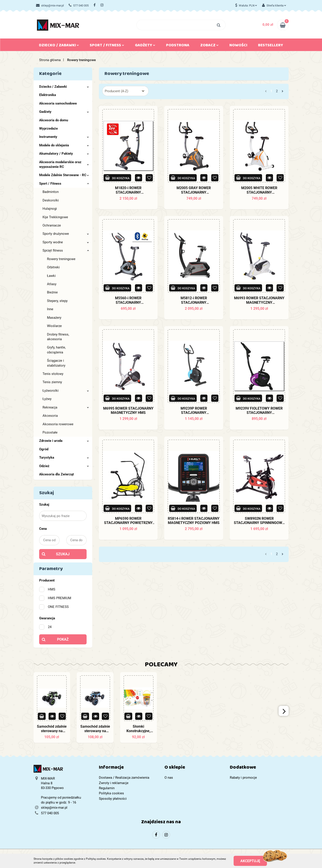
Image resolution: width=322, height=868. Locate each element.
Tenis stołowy (53, 374)
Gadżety (145, 46)
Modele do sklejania (64, 145)
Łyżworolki (66, 391)
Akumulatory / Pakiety (64, 154)
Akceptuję (250, 861)
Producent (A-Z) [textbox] (116, 91)
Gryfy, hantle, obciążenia (56, 350)
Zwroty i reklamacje (114, 783)
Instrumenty (64, 137)
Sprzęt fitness (66, 250)
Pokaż (63, 639)
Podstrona (178, 46)
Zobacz (209, 46)
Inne (50, 309)
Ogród (44, 449)
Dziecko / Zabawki (59, 46)
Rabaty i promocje (243, 778)
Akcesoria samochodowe (58, 103)
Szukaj (63, 554)
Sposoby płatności (113, 799)
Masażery (54, 318)
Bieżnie (52, 292)
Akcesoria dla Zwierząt (57, 474)
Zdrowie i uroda (64, 441)
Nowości (238, 46)
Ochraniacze (52, 225)
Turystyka (64, 458)
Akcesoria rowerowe (58, 424)
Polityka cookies (111, 793)
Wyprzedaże (48, 128)
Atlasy (52, 284)
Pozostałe (50, 432)
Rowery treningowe (61, 259)
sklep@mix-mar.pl (50, 5)
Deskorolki (51, 200)
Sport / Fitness (107, 46)
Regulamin (107, 788)
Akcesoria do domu (54, 120)
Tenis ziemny (52, 382)
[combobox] (125, 91)
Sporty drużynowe (66, 234)
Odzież (64, 466)
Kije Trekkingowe (55, 217)
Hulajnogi (50, 209)
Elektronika (48, 95)
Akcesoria (50, 416)
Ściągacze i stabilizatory (56, 363)
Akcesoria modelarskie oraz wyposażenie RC (64, 164)
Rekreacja (66, 407)
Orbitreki (53, 267)
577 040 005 (79, 5)
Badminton (51, 192)
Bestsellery (271, 46)
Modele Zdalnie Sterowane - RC (64, 175)
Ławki (51, 276)
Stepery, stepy (57, 301)
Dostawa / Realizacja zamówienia (124, 778)
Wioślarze (54, 326)
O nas (169, 778)
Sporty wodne (66, 242)
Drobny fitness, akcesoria (58, 337)
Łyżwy (47, 399)
